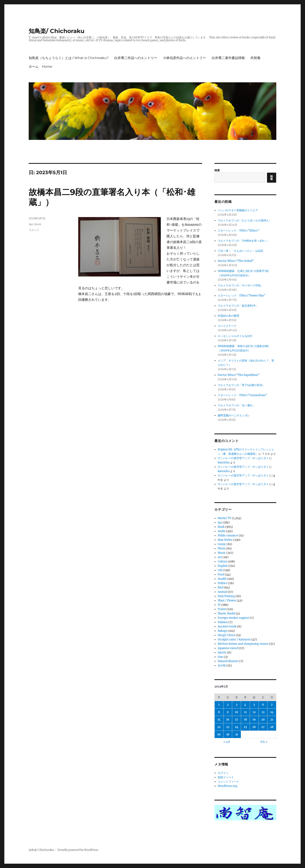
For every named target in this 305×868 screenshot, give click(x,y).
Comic (222, 544)
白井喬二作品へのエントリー (136, 58)
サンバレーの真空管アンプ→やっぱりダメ (243, 458)
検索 (217, 170)
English (223, 566)
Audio (222, 531)
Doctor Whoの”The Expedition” (239, 375)
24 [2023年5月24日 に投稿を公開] (237, 727)
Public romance (228, 536)
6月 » (264, 742)
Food (221, 575)
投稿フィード (226, 777)
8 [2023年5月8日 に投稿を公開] (219, 712)
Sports (222, 652)
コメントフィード (228, 782)
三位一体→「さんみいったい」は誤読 (241, 251)
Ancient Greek (227, 626)
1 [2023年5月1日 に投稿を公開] (219, 705)
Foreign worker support (233, 618)
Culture (222, 562)
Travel (222, 609)
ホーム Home (40, 67)
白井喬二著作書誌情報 (228, 58)
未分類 (222, 665)
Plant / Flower (227, 601)
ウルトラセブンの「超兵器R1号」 (238, 306)
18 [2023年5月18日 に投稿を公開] (245, 720)
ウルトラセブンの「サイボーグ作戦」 (241, 285)
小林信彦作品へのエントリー (184, 58)
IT (219, 605)
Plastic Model (226, 614)
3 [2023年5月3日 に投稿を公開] (237, 705)
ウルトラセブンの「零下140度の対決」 (241, 385)
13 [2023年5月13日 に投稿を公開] (263, 712)
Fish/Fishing (226, 596)
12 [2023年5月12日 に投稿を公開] (254, 712)
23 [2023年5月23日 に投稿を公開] (228, 727)
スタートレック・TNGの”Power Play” (242, 296)
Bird (220, 588)
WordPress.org (228, 786)
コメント (34, 230)
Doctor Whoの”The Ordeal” (236, 261)
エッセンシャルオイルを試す (235, 336)
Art (220, 557)
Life (220, 570)
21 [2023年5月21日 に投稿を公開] (272, 720)
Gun (220, 657)
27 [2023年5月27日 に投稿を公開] (263, 727)
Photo (222, 549)
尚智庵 (255, 58)
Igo (31, 224)
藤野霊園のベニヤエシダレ (234, 415)
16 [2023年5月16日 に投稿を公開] (228, 720)
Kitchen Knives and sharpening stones (243, 644)
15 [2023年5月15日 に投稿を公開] (219, 720)
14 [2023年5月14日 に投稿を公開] (272, 712)
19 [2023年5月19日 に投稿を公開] (254, 720)
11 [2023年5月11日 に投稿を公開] (245, 712)
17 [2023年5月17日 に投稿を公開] (236, 720)
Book (38, 224)
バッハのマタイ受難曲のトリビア (238, 210)
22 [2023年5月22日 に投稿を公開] (219, 727)
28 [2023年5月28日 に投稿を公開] (272, 727)
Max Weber (225, 540)
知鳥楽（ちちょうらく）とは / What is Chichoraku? (69, 58)
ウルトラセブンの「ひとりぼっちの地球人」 (245, 220)
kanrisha (224, 462)
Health (222, 579)
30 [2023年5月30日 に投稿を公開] (228, 734)
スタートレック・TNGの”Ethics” (239, 231)
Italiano (223, 622)
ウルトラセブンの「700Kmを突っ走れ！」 (244, 241)
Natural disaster (228, 661)
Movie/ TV (225, 518)
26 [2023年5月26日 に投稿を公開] (254, 727)
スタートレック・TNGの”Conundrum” (242, 395)
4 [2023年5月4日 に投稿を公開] (245, 705)
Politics (223, 583)
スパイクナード (227, 326)
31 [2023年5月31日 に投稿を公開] (237, 734)
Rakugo (223, 631)
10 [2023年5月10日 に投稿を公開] (237, 712)
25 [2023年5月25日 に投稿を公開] (245, 727)
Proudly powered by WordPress (78, 850)
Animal (222, 592)
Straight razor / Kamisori (234, 639)
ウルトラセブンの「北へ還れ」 (236, 405)
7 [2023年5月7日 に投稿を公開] (272, 705)
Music (222, 553)
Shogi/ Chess (226, 635)
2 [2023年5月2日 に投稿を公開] (228, 705)
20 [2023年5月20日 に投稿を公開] (263, 720)
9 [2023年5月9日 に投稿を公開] (228, 712)
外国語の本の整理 (228, 316)
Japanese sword (228, 648)
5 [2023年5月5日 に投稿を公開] (254, 705)
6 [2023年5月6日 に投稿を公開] (263, 705)
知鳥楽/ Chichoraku (57, 31)
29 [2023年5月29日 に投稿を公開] (219, 734)
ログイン (223, 773)
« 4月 (227, 742)
